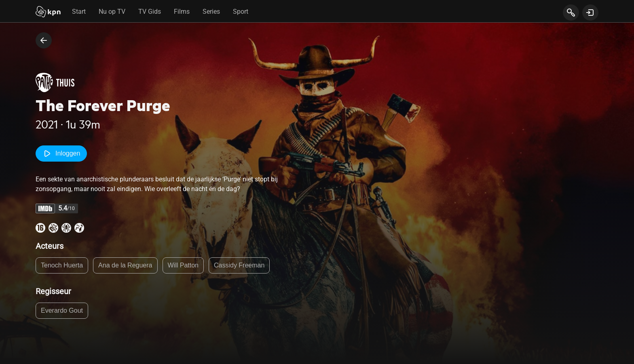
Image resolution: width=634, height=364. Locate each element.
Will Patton (183, 265)
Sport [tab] (241, 12)
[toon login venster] (590, 13)
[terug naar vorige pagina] (44, 40)
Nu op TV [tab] (112, 12)
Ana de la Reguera (125, 265)
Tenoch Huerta (62, 265)
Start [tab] (79, 12)
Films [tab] (182, 12)
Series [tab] (211, 12)
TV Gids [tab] (150, 12)
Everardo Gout (62, 310)
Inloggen (61, 154)
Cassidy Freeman (239, 265)
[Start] (48, 13)
